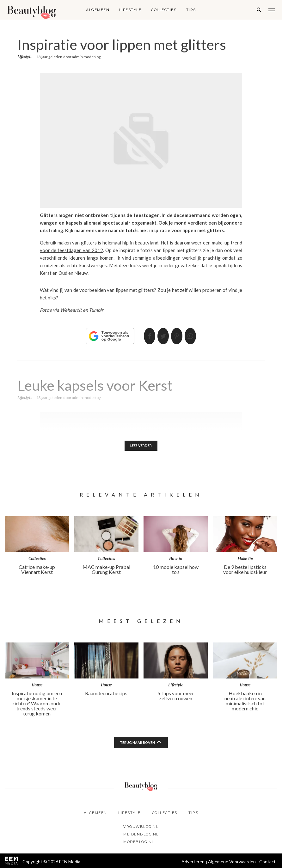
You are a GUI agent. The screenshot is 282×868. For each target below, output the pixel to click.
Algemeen (98, 10)
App (198, 336)
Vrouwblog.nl (141, 828)
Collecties (164, 10)
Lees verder (141, 446)
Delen (142, 336)
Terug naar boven (138, 744)
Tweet (161, 336)
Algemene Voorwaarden (232, 863)
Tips (191, 10)
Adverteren (193, 863)
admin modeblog (86, 57)
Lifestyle (130, 10)
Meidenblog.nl (141, 835)
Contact (267, 863)
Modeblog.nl (139, 843)
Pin (179, 336)
